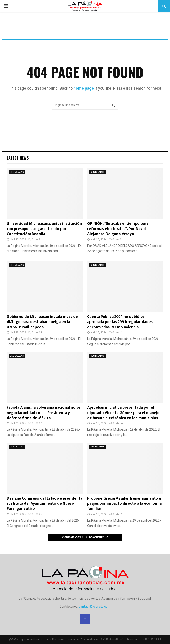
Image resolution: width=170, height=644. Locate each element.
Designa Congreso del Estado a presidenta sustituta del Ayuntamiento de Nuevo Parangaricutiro (44, 504)
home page (84, 88)
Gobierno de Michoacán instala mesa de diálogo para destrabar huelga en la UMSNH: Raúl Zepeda (42, 322)
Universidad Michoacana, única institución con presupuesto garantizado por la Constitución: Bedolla (44, 229)
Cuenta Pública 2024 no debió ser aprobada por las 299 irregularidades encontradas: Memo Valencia (120, 322)
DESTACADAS (17, 172)
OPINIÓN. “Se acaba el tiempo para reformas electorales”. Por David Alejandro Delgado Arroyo (118, 229)
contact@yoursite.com (95, 607)
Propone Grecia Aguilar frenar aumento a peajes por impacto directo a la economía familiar (124, 504)
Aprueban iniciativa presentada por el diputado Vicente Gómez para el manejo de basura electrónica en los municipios (123, 413)
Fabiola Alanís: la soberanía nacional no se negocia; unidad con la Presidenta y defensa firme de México (43, 413)
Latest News (18, 158)
